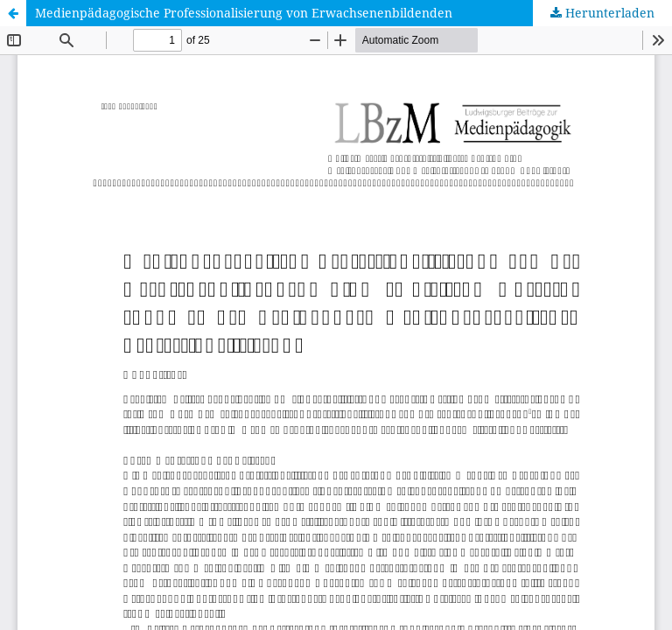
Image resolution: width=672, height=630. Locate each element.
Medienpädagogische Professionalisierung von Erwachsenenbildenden (244, 13)
